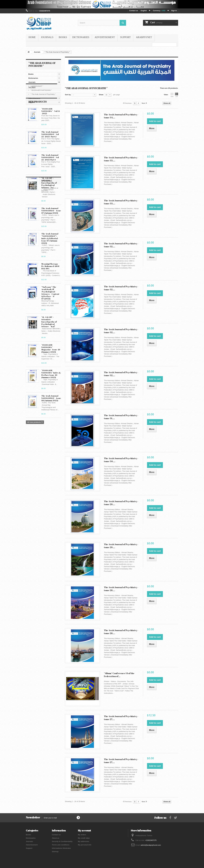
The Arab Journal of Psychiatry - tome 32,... (121, 245)
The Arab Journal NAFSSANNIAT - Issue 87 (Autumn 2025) (51, 231)
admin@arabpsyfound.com (151, 845)
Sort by (68, 95)
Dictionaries (81, 37)
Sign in (174, 11)
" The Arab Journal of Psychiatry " (43, 94)
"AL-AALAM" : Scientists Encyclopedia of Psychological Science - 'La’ (49, 204)
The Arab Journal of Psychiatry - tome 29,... (121, 503)
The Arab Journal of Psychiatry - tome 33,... (121, 159)
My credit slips (84, 838)
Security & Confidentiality (62, 841)
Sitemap (55, 852)
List (177, 95)
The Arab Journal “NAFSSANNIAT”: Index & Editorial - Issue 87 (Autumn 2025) (50, 259)
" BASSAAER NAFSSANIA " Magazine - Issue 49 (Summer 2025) (51, 369)
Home (32, 37)
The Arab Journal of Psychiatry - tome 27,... (121, 718)
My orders (82, 835)
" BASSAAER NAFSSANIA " (41, 90)
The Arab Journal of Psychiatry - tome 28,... (121, 589)
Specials (34, 453)
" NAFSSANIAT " (37, 86)
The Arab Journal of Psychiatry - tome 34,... (121, 116)
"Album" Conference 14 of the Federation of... (119, 675)
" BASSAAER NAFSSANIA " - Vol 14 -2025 (51, 132)
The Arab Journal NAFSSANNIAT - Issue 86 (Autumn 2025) (51, 419)
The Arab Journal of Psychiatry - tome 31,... (121, 417)
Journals (47, 37)
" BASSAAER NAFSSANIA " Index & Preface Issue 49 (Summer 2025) (51, 395)
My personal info (85, 845)
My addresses (84, 841)
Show (101, 95)
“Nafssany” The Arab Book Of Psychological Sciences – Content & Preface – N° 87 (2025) (50, 314)
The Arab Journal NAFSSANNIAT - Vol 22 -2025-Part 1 (50, 178)
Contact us (134, 11)
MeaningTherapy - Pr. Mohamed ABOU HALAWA (50, 287)
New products (38, 123)
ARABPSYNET (144, 37)
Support (125, 37)
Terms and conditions (61, 845)
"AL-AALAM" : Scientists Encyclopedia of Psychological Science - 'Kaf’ (49, 343)
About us (56, 838)
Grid (172, 95)
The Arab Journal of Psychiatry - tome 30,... (121, 460)
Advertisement (105, 37)
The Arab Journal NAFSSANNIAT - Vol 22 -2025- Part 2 (50, 155)
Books (63, 37)
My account (84, 830)
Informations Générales (61, 848)
